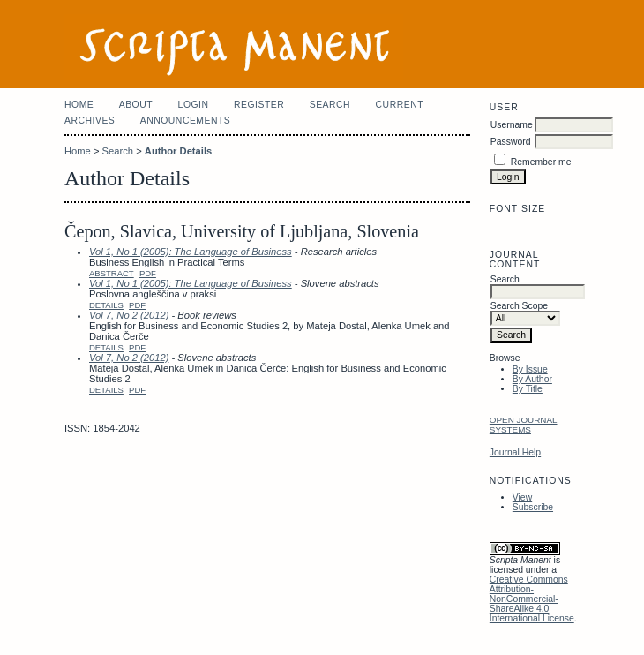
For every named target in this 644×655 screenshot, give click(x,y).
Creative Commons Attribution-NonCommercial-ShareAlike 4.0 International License (532, 599)
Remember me (541, 162)
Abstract (112, 273)
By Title (528, 389)
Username (512, 125)
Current (400, 105)
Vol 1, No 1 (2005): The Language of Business (191, 252)
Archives (90, 120)
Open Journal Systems (524, 425)
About (136, 105)
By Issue (530, 369)
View (522, 497)
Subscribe (533, 507)
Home (79, 105)
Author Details (178, 151)
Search (330, 105)
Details (106, 305)
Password (511, 142)
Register (259, 105)
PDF (148, 273)
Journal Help (515, 452)
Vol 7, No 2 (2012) (129, 315)
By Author (532, 379)
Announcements (186, 120)
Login (194, 105)
